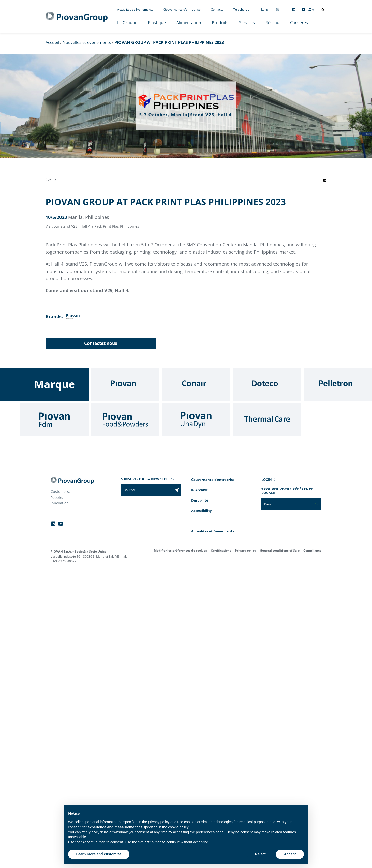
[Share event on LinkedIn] (325, 180)
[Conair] (196, 384)
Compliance (312, 551)
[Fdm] (55, 420)
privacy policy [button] (159, 822)
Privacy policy (245, 551)
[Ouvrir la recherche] (323, 10)
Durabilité (200, 500)
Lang (265, 10)
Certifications (221, 551)
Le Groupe (127, 23)
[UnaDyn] (196, 420)
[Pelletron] (338, 384)
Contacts (217, 10)
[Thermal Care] (267, 420)
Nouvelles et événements (87, 42)
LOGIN (267, 480)
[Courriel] (146, 490)
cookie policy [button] (178, 827)
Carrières (299, 23)
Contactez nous (101, 343)
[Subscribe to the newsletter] (177, 490)
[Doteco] (267, 384)
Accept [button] (290, 854)
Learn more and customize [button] (99, 854)
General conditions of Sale (280, 551)
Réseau (272, 23)
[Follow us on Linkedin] (294, 10)
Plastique (157, 23)
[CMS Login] (311, 9)
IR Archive (200, 490)
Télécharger (242, 10)
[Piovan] (125, 384)
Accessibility (201, 511)
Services (247, 23)
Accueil (52, 42)
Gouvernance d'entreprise (182, 10)
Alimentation (189, 23)
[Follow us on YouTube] (303, 10)
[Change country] (277, 10)
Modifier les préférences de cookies (180, 551)
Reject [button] (260, 854)
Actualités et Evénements (135, 10)
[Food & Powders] (125, 420)
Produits (220, 23)
